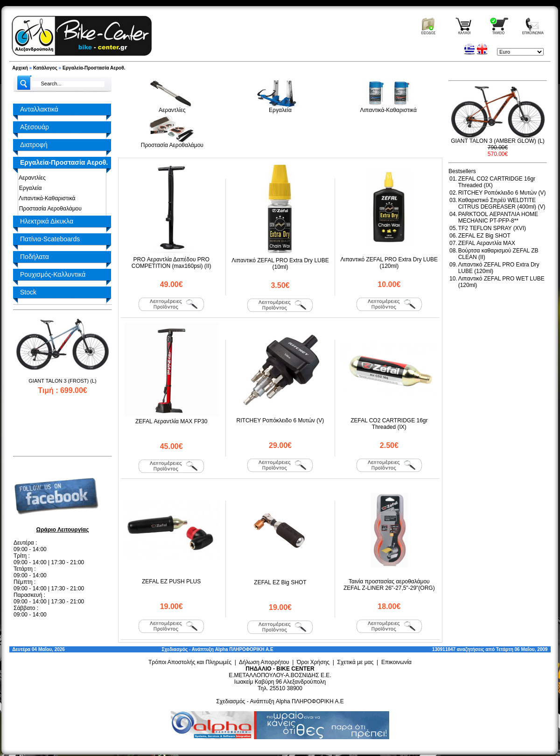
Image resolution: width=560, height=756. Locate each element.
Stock (28, 292)
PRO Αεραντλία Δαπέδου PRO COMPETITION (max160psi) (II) (171, 263)
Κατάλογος (45, 68)
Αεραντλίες (31, 178)
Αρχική (20, 68)
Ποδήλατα (35, 257)
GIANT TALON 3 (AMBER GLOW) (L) (498, 141)
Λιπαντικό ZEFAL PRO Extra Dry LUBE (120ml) (389, 263)
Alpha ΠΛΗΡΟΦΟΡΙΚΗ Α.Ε (244, 649)
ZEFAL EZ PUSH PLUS (171, 581)
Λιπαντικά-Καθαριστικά (45, 198)
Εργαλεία (29, 188)
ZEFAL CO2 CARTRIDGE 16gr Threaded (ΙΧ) (389, 424)
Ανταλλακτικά (39, 109)
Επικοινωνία (396, 662)
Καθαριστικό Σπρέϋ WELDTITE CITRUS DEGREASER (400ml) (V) (502, 203)
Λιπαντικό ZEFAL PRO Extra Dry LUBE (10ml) (280, 264)
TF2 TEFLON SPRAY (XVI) (492, 228)
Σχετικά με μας (356, 662)
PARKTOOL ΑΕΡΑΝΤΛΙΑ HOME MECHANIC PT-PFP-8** (498, 217)
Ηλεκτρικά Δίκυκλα (47, 221)
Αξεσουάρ (35, 127)
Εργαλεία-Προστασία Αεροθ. (94, 68)
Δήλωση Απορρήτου (264, 662)
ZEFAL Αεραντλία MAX (487, 243)
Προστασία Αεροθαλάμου (49, 209)
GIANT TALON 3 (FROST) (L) (62, 381)
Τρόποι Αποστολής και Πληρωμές (190, 662)
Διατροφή (34, 145)
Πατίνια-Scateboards (50, 239)
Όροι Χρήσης (313, 662)
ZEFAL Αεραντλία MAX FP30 (171, 421)
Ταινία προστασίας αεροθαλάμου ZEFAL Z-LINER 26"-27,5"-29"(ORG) (389, 585)
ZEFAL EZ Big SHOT (280, 582)
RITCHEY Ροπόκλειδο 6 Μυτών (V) (280, 420)
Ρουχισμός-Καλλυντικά (53, 274)
